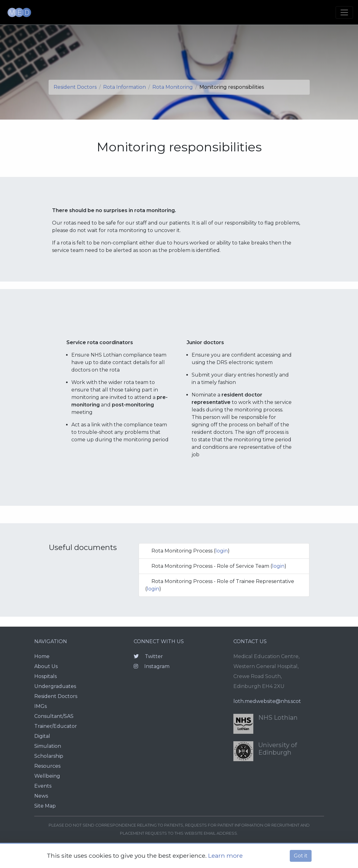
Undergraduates (55, 686)
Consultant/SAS (54, 716)
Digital (42, 736)
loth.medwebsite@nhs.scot (267, 701)
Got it (301, 856)
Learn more (225, 856)
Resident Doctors (75, 87)
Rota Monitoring (173, 87)
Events (43, 786)
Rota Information (124, 87)
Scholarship (49, 756)
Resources (47, 766)
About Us (46, 666)
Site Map (45, 806)
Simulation (48, 746)
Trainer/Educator (56, 726)
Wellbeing (47, 776)
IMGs (41, 706)
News (41, 796)
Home (42, 656)
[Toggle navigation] (344, 12)
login (222, 551)
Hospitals (45, 676)
